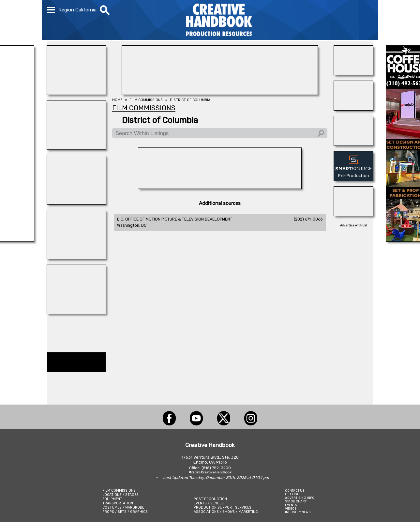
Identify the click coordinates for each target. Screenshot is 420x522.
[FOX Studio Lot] (220, 93)
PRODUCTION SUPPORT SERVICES (223, 507)
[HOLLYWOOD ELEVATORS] (353, 214)
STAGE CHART (296, 501)
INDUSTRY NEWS (298, 512)
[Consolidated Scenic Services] (353, 73)
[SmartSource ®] (353, 179)
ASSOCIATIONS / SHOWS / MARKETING (226, 512)
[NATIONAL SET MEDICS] (76, 203)
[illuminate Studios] (76, 93)
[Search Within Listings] (220, 133)
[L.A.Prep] (220, 187)
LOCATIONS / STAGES (120, 495)
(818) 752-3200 (216, 468)
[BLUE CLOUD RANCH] (76, 257)
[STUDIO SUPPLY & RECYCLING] (76, 148)
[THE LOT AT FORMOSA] (353, 144)
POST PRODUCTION (210, 499)
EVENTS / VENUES (209, 503)
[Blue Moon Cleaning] (353, 109)
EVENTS (291, 505)
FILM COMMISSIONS (119, 491)
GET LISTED (294, 494)
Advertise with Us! (354, 225)
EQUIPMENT (112, 499)
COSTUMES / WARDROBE (123, 507)
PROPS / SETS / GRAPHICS (125, 512)
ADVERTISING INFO (300, 498)
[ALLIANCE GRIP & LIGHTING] (76, 312)
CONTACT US (295, 491)
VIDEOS (291, 508)
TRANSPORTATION (118, 503)
